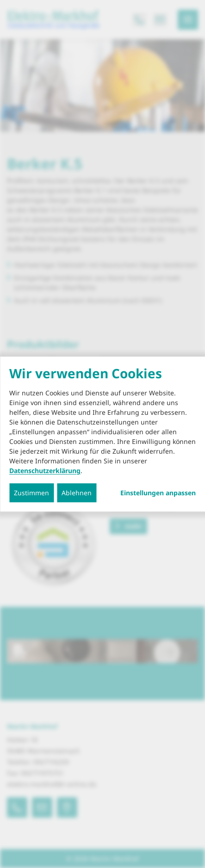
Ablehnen (77, 493)
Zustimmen (31, 493)
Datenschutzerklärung (45, 471)
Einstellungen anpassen (158, 493)
